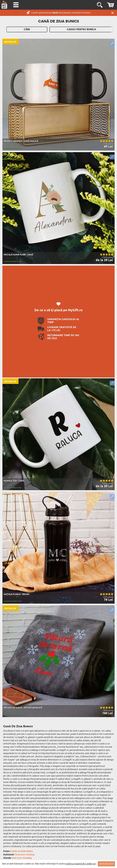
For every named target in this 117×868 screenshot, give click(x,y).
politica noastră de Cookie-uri (81, 864)
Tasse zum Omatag (24, 855)
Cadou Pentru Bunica (81, 29)
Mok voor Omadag (22, 858)
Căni (27, 29)
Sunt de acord (106, 864)
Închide (112, 13)
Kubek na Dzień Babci (22, 851)
